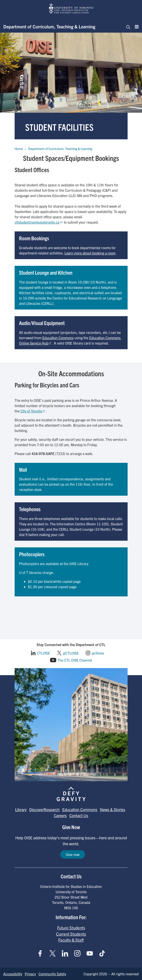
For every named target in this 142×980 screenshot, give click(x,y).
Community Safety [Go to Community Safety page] (52, 974)
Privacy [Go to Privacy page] (30, 974)
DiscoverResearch (44, 809)
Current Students (71, 934)
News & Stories (113, 809)
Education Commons (58, 338)
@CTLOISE (71, 653)
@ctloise (98, 653)
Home (19, 149)
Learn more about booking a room (90, 253)
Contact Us (79, 815)
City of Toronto (33, 411)
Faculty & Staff (71, 940)
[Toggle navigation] (127, 27)
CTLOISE (43, 653)
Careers (60, 815)
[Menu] (135, 27)
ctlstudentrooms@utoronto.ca (39, 222)
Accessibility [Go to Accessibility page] (13, 974)
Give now (73, 854)
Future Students (71, 928)
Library (21, 809)
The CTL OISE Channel (75, 660)
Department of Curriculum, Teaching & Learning (49, 27)
